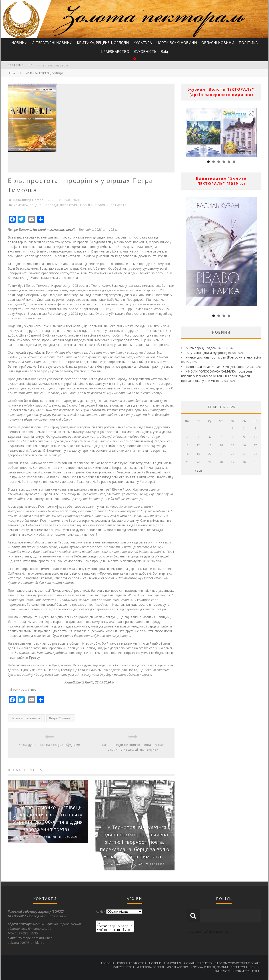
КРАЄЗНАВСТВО (115, 52)
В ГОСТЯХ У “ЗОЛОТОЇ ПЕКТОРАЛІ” (237, 963)
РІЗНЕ (256, 971)
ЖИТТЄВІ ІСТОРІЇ (123, 967)
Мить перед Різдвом (52, 65)
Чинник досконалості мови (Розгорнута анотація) (223, 357)
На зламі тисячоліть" (26, 718)
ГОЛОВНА (108, 963)
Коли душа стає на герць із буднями (49, 745)
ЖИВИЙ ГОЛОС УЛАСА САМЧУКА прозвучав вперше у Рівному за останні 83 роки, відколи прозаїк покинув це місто (217, 376)
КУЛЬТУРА (143, 43)
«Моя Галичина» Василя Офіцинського (215, 367)
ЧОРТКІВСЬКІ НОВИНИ (177, 43)
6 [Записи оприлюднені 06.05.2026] (210, 437)
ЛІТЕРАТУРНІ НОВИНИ (52, 43)
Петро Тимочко (61, 718)
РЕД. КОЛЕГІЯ (173, 963)
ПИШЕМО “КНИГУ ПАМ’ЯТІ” (232, 971)
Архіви (101, 911)
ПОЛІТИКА (248, 43)
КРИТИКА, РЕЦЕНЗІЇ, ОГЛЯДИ (103, 43)
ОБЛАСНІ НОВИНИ (218, 43)
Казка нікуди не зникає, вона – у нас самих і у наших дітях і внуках (133, 747)
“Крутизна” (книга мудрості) (206, 353)
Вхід (164, 52)
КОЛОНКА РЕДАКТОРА (132, 963)
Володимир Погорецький (33, 200)
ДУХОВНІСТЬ (145, 52)
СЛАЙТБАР (119, 205)
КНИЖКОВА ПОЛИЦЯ (150, 967)
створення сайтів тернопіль (208, 931)
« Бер (198, 471)
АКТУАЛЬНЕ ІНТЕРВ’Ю (198, 963)
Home (12, 73)
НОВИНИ (19, 43)
